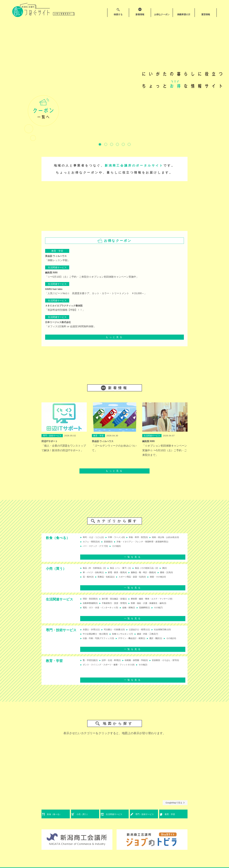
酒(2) (173, 571)
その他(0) (86, 552)
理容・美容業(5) (90, 601)
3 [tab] (112, 144)
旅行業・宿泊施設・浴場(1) (117, 601)
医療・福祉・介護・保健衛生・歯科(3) (155, 606)
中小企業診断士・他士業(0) (96, 637)
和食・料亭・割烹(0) (144, 537)
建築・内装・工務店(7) (154, 637)
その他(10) (87, 647)
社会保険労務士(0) (170, 632)
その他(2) (86, 675)
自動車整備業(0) (90, 606)
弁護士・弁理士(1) (91, 632)
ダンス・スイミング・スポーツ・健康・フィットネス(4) (146, 670)
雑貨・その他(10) (165, 580)
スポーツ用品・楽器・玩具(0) (137, 580)
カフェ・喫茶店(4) (126, 542)
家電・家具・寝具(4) (120, 576)
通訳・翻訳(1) (163, 642)
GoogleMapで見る (175, 808)
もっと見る (114, 337)
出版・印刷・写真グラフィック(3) (99, 642)
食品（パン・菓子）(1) (124, 571)
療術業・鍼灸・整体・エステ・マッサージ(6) (159, 601)
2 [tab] (106, 144)
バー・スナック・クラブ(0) (159, 547)
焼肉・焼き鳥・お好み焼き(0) (97, 542)
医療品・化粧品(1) (107, 580)
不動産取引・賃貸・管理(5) (117, 606)
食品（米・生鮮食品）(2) (95, 571)
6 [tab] (129, 144)
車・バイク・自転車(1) (93, 576)
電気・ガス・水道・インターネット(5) (102, 611)
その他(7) (166, 611)
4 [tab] (117, 144)
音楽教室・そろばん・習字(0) (97, 670)
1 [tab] (100, 144)
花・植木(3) (88, 580)
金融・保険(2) (133, 611)
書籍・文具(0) (175, 576)
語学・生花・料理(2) (113, 665)
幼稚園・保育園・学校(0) (141, 665)
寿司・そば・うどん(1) (93, 537)
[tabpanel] (114, 80)
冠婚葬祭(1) (151, 611)
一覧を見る (133, 559)
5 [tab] (123, 144)
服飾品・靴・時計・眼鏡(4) (149, 576)
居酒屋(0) (145, 542)
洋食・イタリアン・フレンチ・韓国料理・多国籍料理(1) (111, 547)
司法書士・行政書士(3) (117, 632)
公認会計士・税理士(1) (145, 632)
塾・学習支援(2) (90, 665)
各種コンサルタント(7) (126, 637)
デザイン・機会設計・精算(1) (137, 642)
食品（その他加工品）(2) (153, 571)
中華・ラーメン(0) (119, 537)
